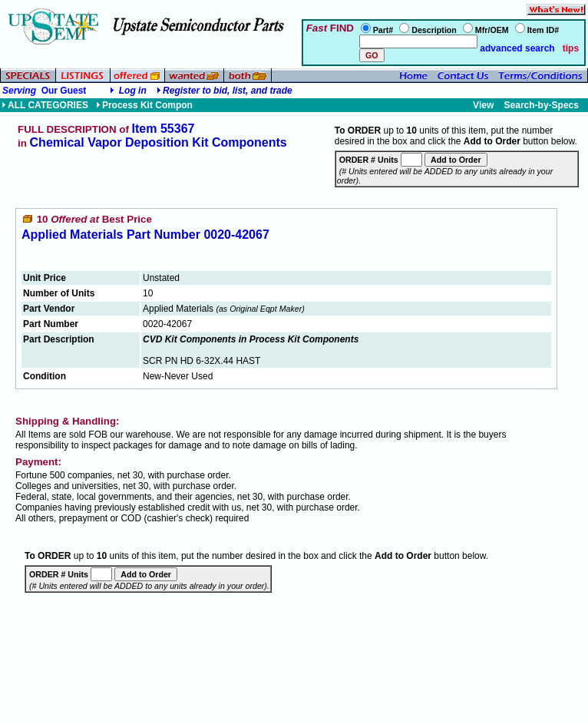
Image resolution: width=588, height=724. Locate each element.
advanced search (516, 48)
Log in (133, 91)
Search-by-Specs (542, 105)
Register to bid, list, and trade (228, 91)
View (483, 105)
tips (571, 48)
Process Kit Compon (144, 105)
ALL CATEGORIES (45, 105)
